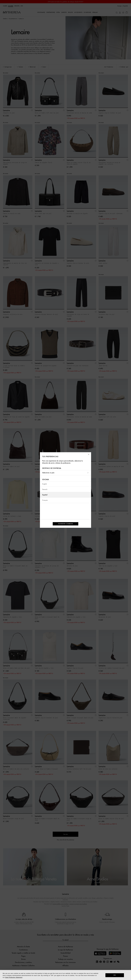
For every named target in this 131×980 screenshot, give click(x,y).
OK (115, 975)
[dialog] (65, 975)
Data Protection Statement (14, 977)
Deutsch (45, 489)
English (45, 484)
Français (45, 500)
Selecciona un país (65, 473)
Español (45, 495)
